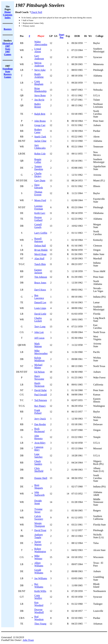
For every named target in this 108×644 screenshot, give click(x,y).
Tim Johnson (41, 277)
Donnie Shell (41, 478)
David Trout (40, 530)
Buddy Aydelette (39, 76)
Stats (8, 71)
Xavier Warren (38, 543)
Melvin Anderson (39, 64)
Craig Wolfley (38, 597)
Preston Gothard (38, 219)
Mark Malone (38, 345)
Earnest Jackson (38, 271)
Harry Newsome (39, 378)
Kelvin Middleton (39, 359)
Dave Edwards (39, 186)
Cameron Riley (39, 448)
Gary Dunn (40, 181)
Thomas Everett (38, 193)
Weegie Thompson (39, 525)
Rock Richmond (39, 430)
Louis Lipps (40, 308)
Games (8, 77)
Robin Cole (40, 154)
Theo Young (40, 624)
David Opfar (40, 390)
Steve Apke (40, 70)
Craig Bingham (39, 83)
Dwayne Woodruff (39, 611)
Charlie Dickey (38, 175)
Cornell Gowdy (38, 226)
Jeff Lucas (39, 338)
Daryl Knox (40, 290)
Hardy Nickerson (39, 385)
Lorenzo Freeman (39, 207)
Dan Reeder (40, 424)
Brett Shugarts (39, 487)
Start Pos (62, 36)
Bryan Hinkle (41, 250)
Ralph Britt (40, 114)
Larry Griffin (41, 233)
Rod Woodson (39, 618)
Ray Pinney (40, 406)
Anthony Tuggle (39, 536)
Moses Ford (40, 200)
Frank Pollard (38, 412)
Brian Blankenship (40, 90)
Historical (8, 43)
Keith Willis (40, 591)
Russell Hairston (38, 240)
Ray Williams (39, 585)
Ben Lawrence (39, 297)
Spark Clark (40, 137)
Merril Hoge (40, 254)
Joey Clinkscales (40, 147)
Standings (8, 69)
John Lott (39, 332)
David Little (40, 314)
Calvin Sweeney (39, 518)
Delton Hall (40, 246)
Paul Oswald (40, 395)
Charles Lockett (38, 319)
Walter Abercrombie (41, 43)
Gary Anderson (39, 57)
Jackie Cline (40, 141)
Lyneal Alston (38, 50)
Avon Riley (40, 443)
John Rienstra (38, 437)
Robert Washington (40, 550)
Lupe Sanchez (38, 456)
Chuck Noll (36, 12)
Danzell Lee (40, 302)
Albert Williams (39, 564)
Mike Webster (38, 557)
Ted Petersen (41, 400)
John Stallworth (39, 494)
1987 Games (8, 53)
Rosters (8, 74)
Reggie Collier (38, 161)
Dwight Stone (38, 502)
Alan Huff (39, 259)
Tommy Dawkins (39, 168)
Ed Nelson (39, 372)
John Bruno (40, 121)
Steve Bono (40, 95)
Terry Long (40, 327)
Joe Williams (41, 578)
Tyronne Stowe (38, 510)
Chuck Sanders (38, 463)
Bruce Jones (40, 283)
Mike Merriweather (41, 352)
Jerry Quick (40, 419)
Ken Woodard (39, 604)
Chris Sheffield (39, 470)
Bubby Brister (38, 105)
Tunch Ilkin (40, 264)
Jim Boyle (39, 100)
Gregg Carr (40, 125)
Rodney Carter (38, 131)
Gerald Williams (39, 571)
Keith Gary (40, 213)
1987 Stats (8, 48)
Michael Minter (38, 366)
